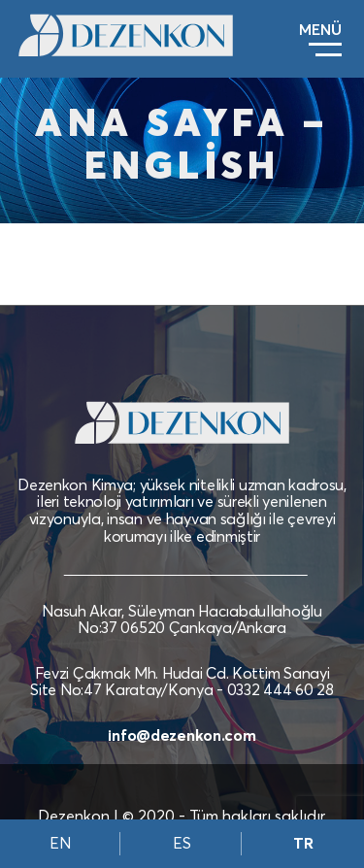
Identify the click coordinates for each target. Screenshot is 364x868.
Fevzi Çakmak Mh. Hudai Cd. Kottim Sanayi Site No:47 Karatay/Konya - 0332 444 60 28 (182, 682)
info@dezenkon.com (182, 736)
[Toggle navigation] (320, 39)
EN (60, 844)
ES (182, 844)
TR (303, 844)
